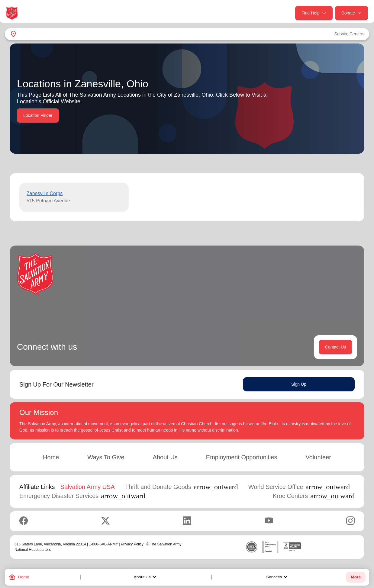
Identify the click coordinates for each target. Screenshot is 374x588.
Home (51, 457)
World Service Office (299, 487)
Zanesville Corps (45, 193)
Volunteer (318, 457)
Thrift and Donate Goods (182, 487)
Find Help (314, 13)
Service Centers (349, 34)
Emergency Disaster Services (82, 496)
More (356, 577)
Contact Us (335, 347)
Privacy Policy (132, 544)
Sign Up (299, 384)
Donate (351, 13)
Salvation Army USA (88, 487)
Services (278, 577)
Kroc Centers (314, 496)
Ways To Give (106, 457)
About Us (146, 577)
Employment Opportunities (242, 457)
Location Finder (38, 115)
